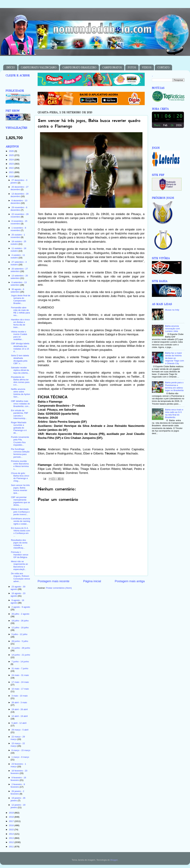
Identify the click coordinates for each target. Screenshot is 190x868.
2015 (12, 830)
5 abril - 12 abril (19, 723)
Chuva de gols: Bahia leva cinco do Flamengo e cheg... (20, 477)
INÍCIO (11, 67)
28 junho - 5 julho (20, 641)
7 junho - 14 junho (20, 662)
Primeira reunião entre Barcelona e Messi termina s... (20, 465)
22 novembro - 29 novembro (20, 215)
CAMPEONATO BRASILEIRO (79, 67)
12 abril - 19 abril (20, 716)
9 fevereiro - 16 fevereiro (18, 779)
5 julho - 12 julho (19, 634)
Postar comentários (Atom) (59, 588)
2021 (12, 172)
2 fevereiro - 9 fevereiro (18, 786)
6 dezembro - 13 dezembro (19, 202)
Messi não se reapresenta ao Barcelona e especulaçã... (20, 565)
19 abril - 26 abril (20, 709)
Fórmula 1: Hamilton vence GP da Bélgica (20, 555)
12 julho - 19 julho (20, 628)
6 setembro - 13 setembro (19, 284)
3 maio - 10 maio (20, 696)
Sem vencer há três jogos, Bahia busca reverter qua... (20, 489)
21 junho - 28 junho (21, 648)
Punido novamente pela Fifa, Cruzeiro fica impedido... (20, 441)
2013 (12, 838)
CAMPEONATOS (112, 67)
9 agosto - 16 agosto (17, 602)
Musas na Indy (172, 310)
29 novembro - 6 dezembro (19, 209)
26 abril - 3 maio (19, 702)
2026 (12, 151)
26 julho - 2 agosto (20, 614)
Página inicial (92, 581)
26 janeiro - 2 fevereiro (17, 792)
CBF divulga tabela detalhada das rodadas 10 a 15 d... (20, 347)
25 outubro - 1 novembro (18, 236)
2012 (12, 842)
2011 (12, 847)
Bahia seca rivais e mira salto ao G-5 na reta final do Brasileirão (174, 414)
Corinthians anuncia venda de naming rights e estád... (21, 521)
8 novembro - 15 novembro (19, 222)
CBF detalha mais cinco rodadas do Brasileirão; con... (21, 404)
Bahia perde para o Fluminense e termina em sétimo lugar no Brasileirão (174, 386)
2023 (12, 164)
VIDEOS (147, 67)
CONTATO (163, 67)
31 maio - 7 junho (20, 668)
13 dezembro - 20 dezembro (20, 195)
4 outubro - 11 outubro (18, 256)
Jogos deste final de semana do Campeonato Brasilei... (21, 299)
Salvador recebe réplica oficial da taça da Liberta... (20, 370)
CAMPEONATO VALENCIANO (39, 67)
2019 (12, 813)
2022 (12, 168)
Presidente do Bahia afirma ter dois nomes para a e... (20, 381)
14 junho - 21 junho (21, 655)
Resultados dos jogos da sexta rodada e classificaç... (19, 544)
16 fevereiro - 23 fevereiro (19, 772)
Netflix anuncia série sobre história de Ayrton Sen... (21, 393)
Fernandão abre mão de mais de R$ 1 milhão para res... (20, 311)
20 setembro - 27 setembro (19, 270)
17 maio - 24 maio (20, 682)
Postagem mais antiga (130, 581)
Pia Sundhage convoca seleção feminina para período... (20, 453)
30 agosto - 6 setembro (17, 291)
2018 (12, 817)
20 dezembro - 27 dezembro (20, 188)
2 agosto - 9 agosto (21, 607)
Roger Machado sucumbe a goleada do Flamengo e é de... (19, 428)
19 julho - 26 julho (20, 621)
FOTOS (132, 67)
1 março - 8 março (20, 757)
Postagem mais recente (53, 581)
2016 (12, 825)
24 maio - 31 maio (20, 675)
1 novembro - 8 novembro (18, 229)
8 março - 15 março (21, 750)
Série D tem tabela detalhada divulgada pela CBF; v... (20, 359)
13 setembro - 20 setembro (19, 277)
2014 (12, 834)
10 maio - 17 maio (20, 689)
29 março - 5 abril (20, 730)
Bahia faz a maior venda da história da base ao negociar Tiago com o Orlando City (174, 358)
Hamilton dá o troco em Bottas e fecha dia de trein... (20, 324)
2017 (12, 821)
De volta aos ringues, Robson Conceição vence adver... (21, 577)
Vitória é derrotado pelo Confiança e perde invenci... (20, 512)
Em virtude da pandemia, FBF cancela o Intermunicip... (20, 414)
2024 (12, 160)
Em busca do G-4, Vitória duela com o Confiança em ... (21, 532)
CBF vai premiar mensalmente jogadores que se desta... (21, 501)
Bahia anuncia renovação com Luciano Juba (172, 329)
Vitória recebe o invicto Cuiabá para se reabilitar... (19, 336)
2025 (12, 155)
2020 (12, 176)
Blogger (114, 860)
